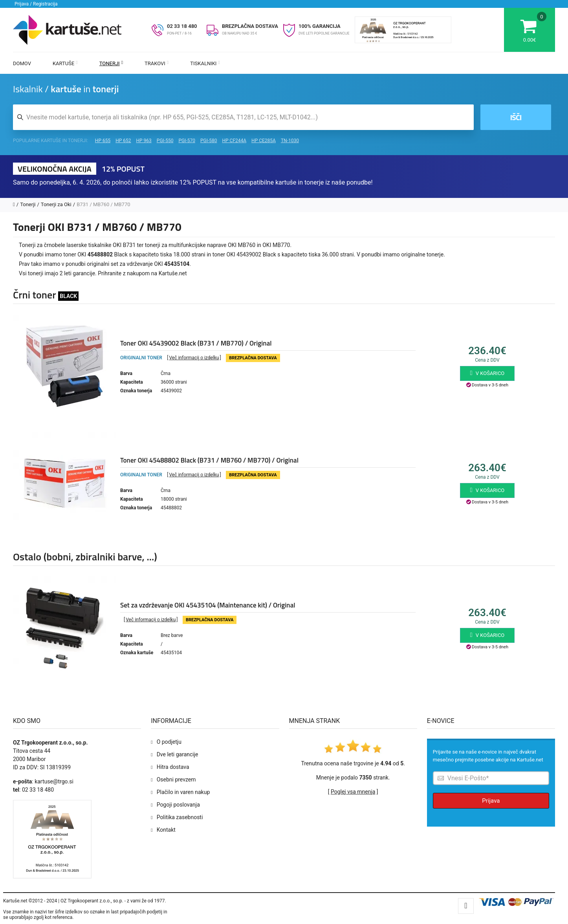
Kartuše (65, 63)
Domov (22, 63)
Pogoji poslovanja (178, 805)
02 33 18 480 (182, 26)
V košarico (487, 373)
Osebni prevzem (176, 779)
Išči (516, 117)
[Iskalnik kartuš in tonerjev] (243, 117)
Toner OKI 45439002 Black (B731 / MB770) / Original (196, 343)
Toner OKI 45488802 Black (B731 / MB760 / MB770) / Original (209, 460)
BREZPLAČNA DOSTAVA (250, 26)
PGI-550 (165, 141)
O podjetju (169, 742)
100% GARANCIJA (320, 26)
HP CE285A (264, 141)
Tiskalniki (205, 63)
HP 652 (123, 141)
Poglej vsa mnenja (353, 792)
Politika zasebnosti (180, 817)
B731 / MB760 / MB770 (103, 204)
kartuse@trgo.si (54, 781)
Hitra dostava (173, 767)
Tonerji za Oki (56, 204)
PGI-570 (187, 141)
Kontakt (166, 830)
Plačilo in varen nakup (183, 792)
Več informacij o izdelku (194, 358)
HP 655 (103, 141)
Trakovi (157, 63)
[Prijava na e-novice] (491, 778)
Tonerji (111, 63)
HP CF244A (234, 141)
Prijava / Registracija (36, 4)
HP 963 (144, 141)
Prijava (491, 801)
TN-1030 (290, 141)
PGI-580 (209, 141)
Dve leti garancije (178, 754)
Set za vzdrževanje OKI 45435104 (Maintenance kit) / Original (208, 605)
